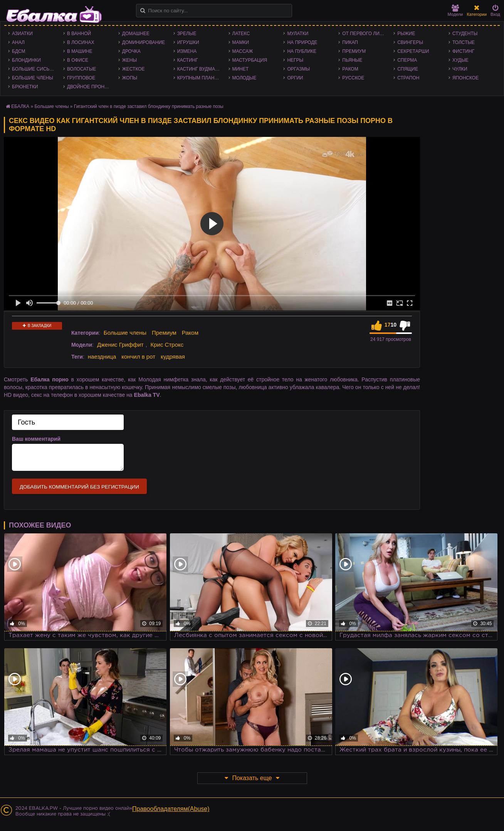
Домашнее (136, 34)
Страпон (408, 78)
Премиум (354, 51)
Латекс (241, 34)
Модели (455, 11)
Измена (187, 51)
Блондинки (26, 60)
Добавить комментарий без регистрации (79, 487)
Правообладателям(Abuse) (171, 809)
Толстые (464, 42)
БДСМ (19, 51)
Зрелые (187, 34)
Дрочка (131, 51)
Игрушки (188, 42)
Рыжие (406, 34)
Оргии (295, 78)
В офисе (78, 60)
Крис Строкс (167, 345)
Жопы (130, 78)
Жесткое (134, 69)
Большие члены (33, 78)
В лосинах (81, 42)
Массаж (243, 51)
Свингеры (410, 42)
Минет (241, 69)
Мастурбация (250, 60)
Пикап (350, 42)
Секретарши (413, 51)
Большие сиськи (34, 69)
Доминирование (144, 42)
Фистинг (463, 51)
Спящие (408, 69)
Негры (295, 60)
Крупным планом (200, 78)
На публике (302, 51)
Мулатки (298, 34)
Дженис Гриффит (120, 345)
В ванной (79, 34)
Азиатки (22, 34)
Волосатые (81, 69)
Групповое (81, 78)
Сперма (407, 60)
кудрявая (173, 357)
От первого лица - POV (366, 34)
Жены (129, 60)
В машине (80, 51)
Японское (465, 78)
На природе (302, 42)
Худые (460, 60)
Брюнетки (25, 87)
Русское (353, 78)
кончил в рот (138, 357)
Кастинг (188, 60)
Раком (350, 69)
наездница (102, 357)
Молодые (244, 78)
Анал (18, 42)
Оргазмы (298, 69)
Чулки (460, 69)
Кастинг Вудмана (199, 69)
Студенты (465, 34)
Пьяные (352, 60)
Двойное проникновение (91, 87)
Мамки (241, 42)
